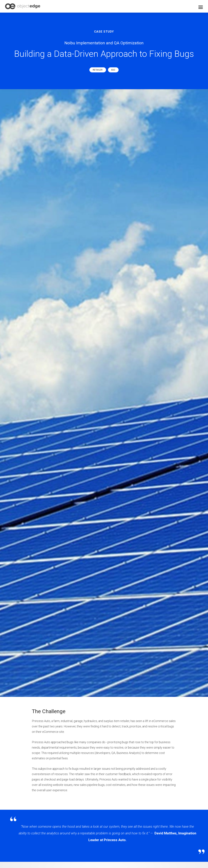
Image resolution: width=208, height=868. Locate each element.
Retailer (98, 70)
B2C (113, 70)
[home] (23, 6)
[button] (201, 7)
